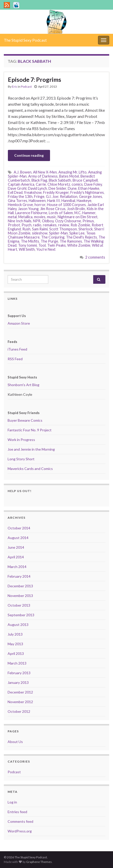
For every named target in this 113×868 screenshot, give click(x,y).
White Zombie (79, 245)
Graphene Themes (39, 862)
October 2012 (19, 711)
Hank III (54, 201)
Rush (26, 229)
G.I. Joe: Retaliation (62, 196)
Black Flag (39, 180)
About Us (15, 742)
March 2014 (17, 567)
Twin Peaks (56, 245)
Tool (42, 245)
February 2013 (19, 673)
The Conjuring (53, 237)
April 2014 (16, 557)
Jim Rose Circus (53, 209)
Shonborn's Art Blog (23, 385)
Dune (72, 188)
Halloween (37, 201)
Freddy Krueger (56, 192)
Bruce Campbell (85, 180)
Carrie (41, 184)
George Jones (91, 196)
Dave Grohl (17, 188)
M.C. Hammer (85, 213)
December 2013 (20, 586)
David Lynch (37, 188)
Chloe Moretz (59, 184)
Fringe (39, 196)
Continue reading (29, 155)
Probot (14, 225)
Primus (88, 221)
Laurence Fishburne (31, 213)
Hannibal (68, 201)
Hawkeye (84, 201)
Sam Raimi (40, 229)
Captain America (21, 184)
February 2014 (19, 576)
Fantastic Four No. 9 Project (30, 430)
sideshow (40, 233)
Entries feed (17, 812)
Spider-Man (58, 233)
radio (37, 225)
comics (77, 184)
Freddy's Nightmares (87, 192)
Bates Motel (69, 176)
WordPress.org (20, 831)
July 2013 (15, 634)
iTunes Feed (17, 349)
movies (40, 217)
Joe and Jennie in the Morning (31, 449)
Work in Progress (21, 440)
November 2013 (20, 596)
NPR (37, 221)
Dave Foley (93, 184)
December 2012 (20, 692)
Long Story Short (21, 459)
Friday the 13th (20, 196)
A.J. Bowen (23, 172)
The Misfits (30, 241)
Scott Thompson (63, 229)
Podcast (26, 86)
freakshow (33, 192)
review (64, 225)
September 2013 (21, 615)
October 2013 (19, 605)
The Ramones (71, 241)
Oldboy (48, 221)
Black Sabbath (60, 180)
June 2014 (16, 547)
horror (40, 205)
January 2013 (18, 682)
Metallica (25, 217)
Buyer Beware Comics (25, 420)
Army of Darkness (43, 176)
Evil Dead (15, 192)
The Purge (49, 241)
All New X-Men (45, 172)
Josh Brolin (76, 209)
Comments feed (20, 821)
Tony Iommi (27, 245)
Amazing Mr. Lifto (72, 172)
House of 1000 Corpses (66, 205)
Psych (27, 225)
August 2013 (18, 625)
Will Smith (27, 249)
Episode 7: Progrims (35, 80)
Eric (15, 86)
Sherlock (86, 229)
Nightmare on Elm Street (78, 217)
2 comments (95, 257)
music (52, 217)
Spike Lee (77, 233)
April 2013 (16, 653)
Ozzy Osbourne (68, 221)
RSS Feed (15, 359)
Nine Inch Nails (20, 221)
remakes (50, 225)
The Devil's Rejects (82, 237)
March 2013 (17, 663)
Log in (12, 802)
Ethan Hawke (89, 188)
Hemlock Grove (20, 205)
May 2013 (15, 644)
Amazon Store (19, 323)
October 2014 (19, 528)
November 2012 (20, 702)
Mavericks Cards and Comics (30, 469)
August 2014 (18, 538)
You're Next (46, 249)
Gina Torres (18, 201)
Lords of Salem (61, 213)
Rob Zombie (80, 225)
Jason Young (28, 209)
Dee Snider (57, 188)
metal (12, 217)
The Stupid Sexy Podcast (25, 40)
